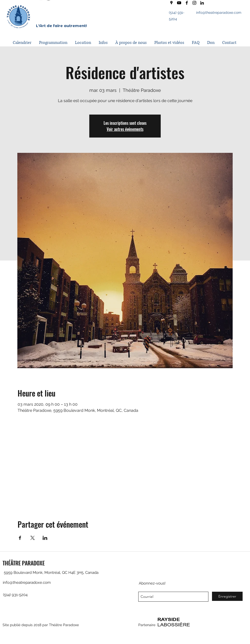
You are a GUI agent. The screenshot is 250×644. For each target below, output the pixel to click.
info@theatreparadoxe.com (219, 13)
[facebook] (187, 3)
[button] (53, 43)
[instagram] (194, 3)
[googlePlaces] (171, 3)
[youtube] (179, 3)
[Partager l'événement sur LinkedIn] (45, 538)
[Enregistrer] (227, 596)
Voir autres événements (125, 129)
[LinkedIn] (202, 3)
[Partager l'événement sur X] (33, 538)
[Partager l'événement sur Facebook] (20, 538)
